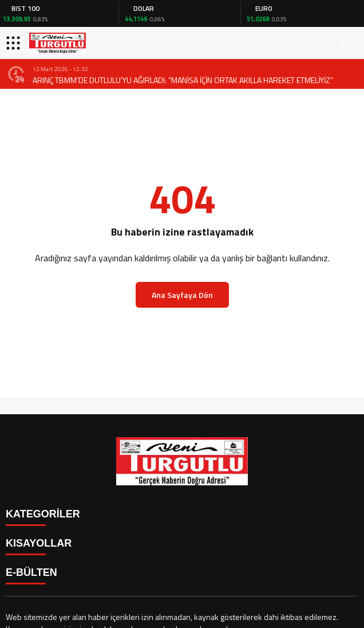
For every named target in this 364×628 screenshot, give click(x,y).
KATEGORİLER (43, 514)
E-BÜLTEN (31, 572)
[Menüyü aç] (15, 43)
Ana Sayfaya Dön (182, 295)
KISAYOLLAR (39, 543)
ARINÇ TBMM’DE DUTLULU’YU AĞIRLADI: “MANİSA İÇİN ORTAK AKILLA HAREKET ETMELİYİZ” (183, 80)
